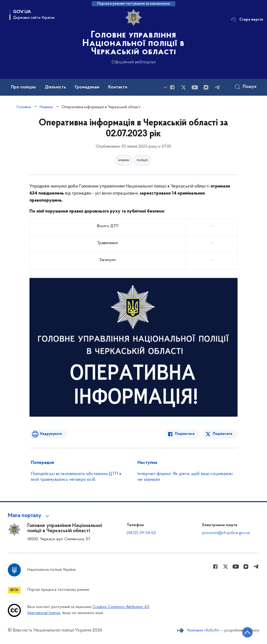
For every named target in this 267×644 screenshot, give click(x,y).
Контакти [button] (118, 87)
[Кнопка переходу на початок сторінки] (247, 632)
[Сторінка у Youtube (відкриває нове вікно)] (195, 87)
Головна (24, 107)
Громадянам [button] (87, 87)
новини (124, 160)
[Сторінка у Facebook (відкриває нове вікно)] (172, 87)
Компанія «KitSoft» (204, 630)
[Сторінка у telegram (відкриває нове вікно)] (217, 87)
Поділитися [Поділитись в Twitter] (223, 434)
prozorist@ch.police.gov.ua (226, 533)
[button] (29, 516)
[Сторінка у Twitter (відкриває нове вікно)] (184, 87)
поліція (142, 160)
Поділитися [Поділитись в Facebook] (185, 434)
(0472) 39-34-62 (141, 533)
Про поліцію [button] (23, 87)
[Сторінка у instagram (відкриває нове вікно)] (206, 87)
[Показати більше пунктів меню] (165, 87)
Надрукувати (51, 434)
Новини (46, 107)
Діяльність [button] (55, 87)
